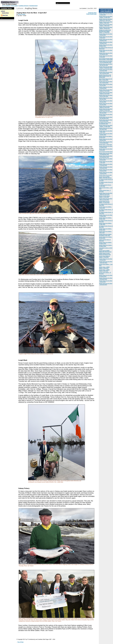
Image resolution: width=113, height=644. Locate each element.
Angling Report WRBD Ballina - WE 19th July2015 (105, 177)
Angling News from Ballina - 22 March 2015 (106, 243)
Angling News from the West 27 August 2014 (106, 276)
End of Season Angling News (106, 152)
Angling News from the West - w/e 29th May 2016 (106, 118)
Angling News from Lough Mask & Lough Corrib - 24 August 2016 (105, 76)
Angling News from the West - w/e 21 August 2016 (106, 73)
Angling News (5, 13)
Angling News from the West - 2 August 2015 (106, 173)
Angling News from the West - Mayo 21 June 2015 (106, 199)
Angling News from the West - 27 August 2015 (106, 165)
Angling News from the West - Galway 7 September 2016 (106, 67)
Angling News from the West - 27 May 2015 (106, 216)
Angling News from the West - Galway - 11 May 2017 (106, 17)
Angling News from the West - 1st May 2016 (106, 134)
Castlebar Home (6, 8)
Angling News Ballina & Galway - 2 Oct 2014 (105, 257)
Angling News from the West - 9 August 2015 (106, 170)
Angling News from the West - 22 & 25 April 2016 (106, 120)
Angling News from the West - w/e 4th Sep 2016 (106, 65)
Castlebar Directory (24, 6)
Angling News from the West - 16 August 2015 (106, 167)
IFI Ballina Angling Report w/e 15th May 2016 (105, 123)
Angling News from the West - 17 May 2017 (106, 14)
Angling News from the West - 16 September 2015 (106, 157)
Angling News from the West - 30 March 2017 (106, 40)
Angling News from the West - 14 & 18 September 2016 (106, 62)
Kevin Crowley (22, 14)
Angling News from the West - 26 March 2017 (106, 43)
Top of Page (20, 642)
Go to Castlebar (6, 6)
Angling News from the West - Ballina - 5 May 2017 (106, 22)
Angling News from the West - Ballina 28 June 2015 (106, 194)
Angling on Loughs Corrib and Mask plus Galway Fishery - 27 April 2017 (105, 31)
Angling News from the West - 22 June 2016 (106, 104)
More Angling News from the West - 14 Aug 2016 (106, 79)
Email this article (92, 13)
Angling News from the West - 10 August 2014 (106, 284)
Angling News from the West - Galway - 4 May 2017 (106, 25)
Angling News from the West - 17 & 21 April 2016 (106, 142)
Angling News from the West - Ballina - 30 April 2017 (106, 28)
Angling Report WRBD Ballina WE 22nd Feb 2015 (105, 251)
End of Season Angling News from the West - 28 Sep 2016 (106, 59)
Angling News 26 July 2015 (105, 175)
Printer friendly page (91, 14)
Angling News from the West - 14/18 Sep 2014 (106, 262)
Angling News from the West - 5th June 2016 (106, 112)
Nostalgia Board (33, 6)
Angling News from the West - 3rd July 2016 (106, 99)
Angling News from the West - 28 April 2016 (106, 140)
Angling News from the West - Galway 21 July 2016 (106, 93)
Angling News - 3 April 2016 (106, 145)
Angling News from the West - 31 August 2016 (106, 70)
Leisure (3, 11)
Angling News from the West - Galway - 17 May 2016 (106, 126)
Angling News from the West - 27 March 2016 (106, 147)
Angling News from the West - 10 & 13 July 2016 (106, 96)
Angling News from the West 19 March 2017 (106, 45)
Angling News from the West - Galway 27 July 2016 (106, 90)
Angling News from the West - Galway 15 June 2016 (106, 110)
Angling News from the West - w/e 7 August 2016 (106, 82)
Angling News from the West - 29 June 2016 (106, 101)
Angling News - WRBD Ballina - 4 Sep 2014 (104, 268)
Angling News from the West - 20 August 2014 (106, 279)
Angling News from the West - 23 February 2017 (106, 54)
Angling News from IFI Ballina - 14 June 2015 (104, 202)
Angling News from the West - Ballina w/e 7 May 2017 (106, 20)
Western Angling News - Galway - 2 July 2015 (105, 196)
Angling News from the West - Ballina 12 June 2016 (106, 107)
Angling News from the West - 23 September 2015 (106, 154)
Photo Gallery (14, 6)
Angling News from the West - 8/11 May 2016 (106, 129)
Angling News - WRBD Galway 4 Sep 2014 (104, 270)
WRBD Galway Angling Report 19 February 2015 (105, 254)
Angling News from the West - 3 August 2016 (106, 88)
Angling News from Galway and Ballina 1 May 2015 (105, 235)
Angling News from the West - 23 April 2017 (106, 34)
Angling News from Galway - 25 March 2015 (106, 246)
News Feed (5, 15)
